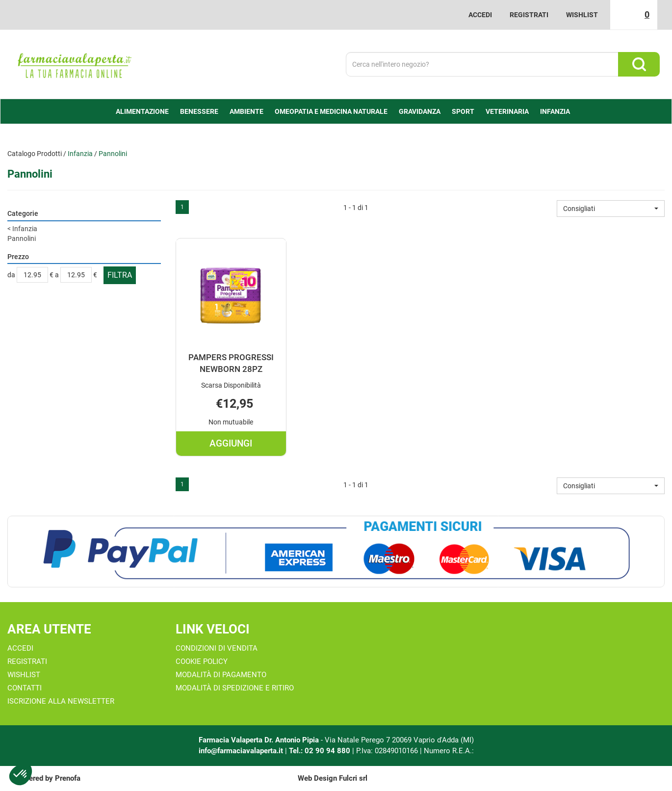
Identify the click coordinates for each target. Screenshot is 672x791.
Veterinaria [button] (507, 111)
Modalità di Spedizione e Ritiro (235, 688)
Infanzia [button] (555, 111)
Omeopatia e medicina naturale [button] (331, 111)
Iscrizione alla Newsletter (61, 701)
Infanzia (80, 154)
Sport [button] (463, 111)
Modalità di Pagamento (221, 675)
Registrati (529, 15)
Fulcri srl (353, 778)
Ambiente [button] (246, 111)
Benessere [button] (199, 111)
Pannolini (22, 238)
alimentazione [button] (142, 111)
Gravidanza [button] (420, 111)
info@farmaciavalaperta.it (241, 751)
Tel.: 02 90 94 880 (321, 751)
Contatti (25, 688)
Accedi (480, 15)
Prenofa (68, 778)
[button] (611, 209)
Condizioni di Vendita (217, 648)
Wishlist (582, 15)
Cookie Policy (202, 661)
